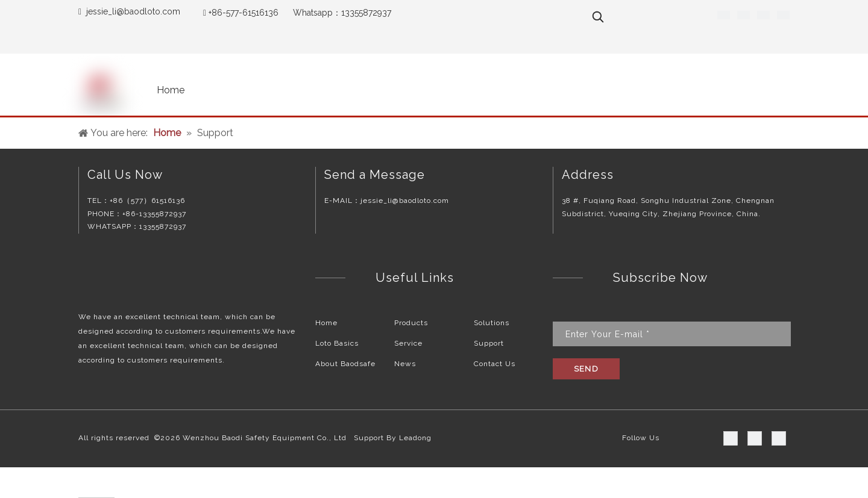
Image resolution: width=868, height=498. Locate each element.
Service (408, 343)
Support (489, 343)
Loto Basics (337, 343)
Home (326, 323)
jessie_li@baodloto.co (129, 11)
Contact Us (495, 364)
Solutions (492, 323)
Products (411, 323)
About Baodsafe (345, 364)
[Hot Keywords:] (598, 17)
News (405, 364)
